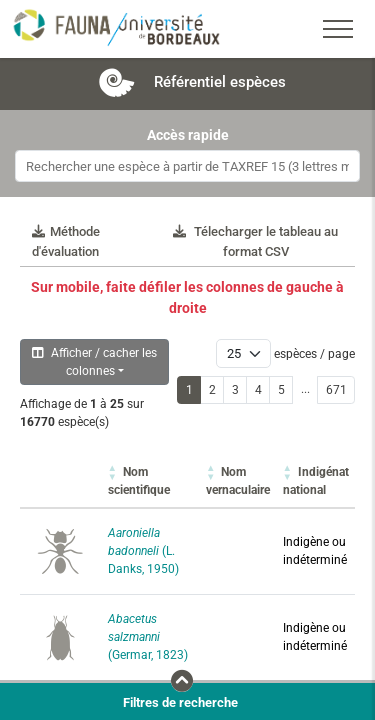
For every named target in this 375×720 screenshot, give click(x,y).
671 (336, 390)
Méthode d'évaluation (66, 241)
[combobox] (187, 166)
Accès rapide (188, 135)
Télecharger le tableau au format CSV (255, 241)
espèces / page (314, 354)
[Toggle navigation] (338, 29)
